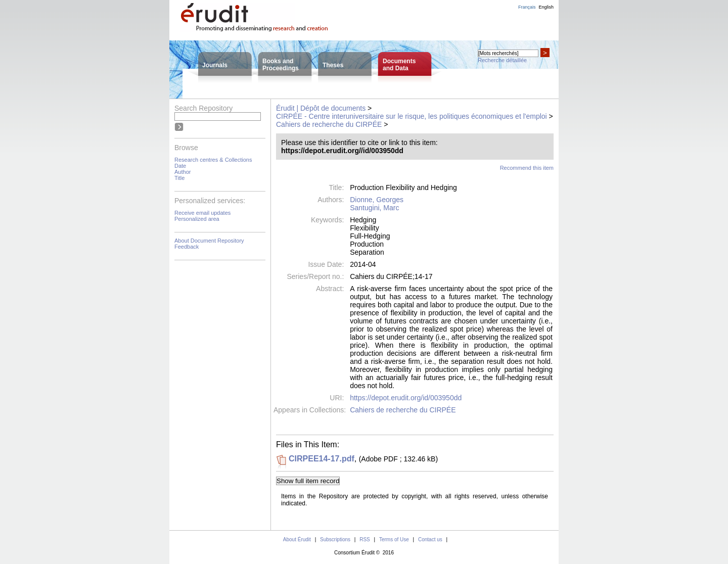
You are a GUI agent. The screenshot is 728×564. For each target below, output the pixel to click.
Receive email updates (202, 213)
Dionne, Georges (377, 200)
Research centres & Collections (213, 160)
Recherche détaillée (502, 60)
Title (179, 178)
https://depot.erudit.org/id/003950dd (406, 398)
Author (183, 172)
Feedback (187, 247)
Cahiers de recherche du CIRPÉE (329, 124)
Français (527, 7)
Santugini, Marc (374, 208)
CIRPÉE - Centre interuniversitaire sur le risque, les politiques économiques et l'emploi (412, 116)
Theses (333, 65)
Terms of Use (394, 539)
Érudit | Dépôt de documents (321, 108)
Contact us (430, 539)
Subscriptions (335, 539)
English (546, 7)
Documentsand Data (399, 65)
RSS (365, 539)
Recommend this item (527, 168)
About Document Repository (209, 241)
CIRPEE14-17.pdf (322, 459)
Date (180, 166)
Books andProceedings (281, 65)
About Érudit (297, 539)
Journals (215, 65)
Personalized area (197, 219)
